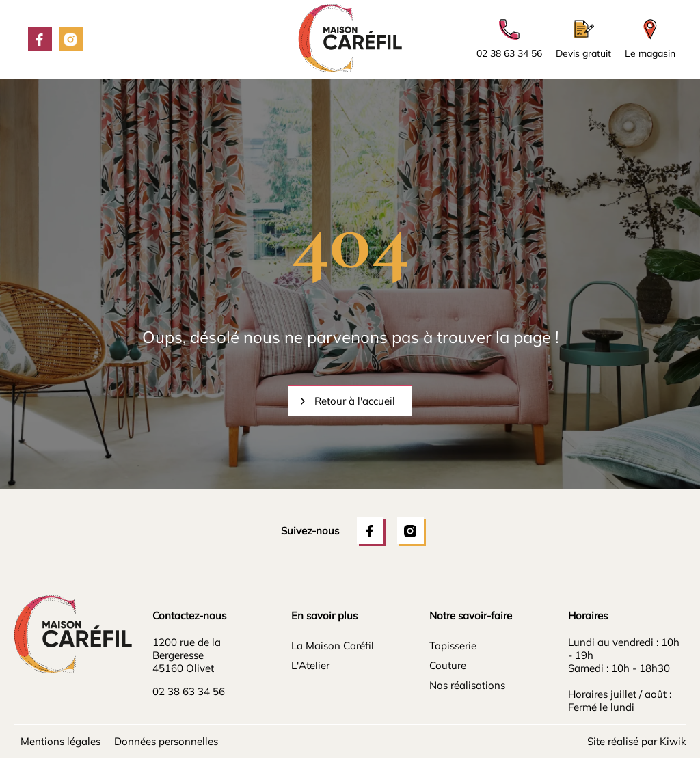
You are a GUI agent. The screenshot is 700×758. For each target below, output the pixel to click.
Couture (448, 665)
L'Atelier (310, 665)
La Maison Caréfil (333, 646)
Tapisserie (453, 646)
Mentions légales (60, 741)
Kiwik (673, 741)
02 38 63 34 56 (189, 691)
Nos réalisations (467, 685)
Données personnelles (166, 741)
